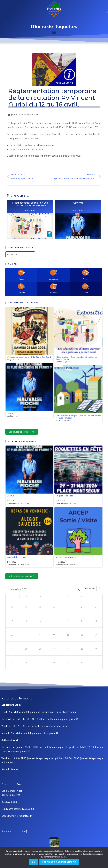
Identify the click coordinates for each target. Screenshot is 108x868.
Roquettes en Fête (64, 496)
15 (68, 635)
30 (82, 663)
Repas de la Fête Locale (18, 557)
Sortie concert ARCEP (66, 557)
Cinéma (10, 413)
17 (96, 635)
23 (82, 649)
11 (12, 635)
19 (26, 649)
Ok (34, 862)
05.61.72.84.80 (9, 802)
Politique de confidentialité (59, 862)
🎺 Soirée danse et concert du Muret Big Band (29, 357)
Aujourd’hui (89, 589)
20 (40, 649)
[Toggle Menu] (54, 33)
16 (82, 635)
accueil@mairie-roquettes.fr (17, 816)
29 (26, 607)
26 (26, 663)
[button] (22, 432)
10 (96, 621)
